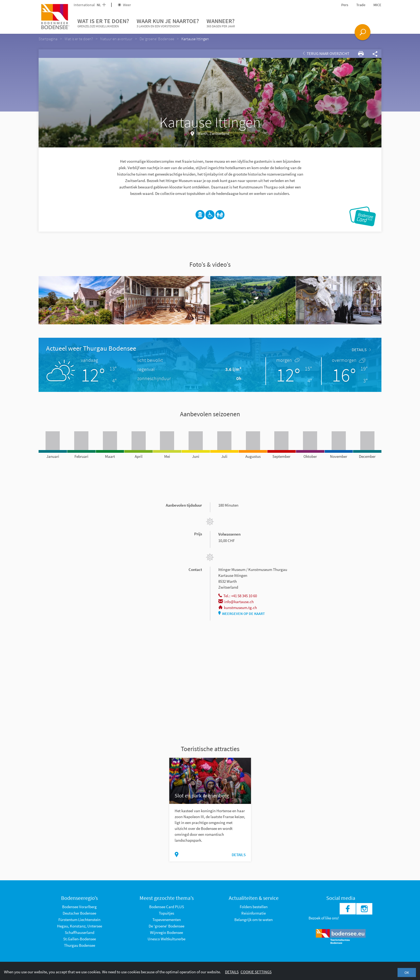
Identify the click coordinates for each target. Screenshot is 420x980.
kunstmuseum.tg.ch (238, 608)
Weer (124, 5)
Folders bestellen (254, 907)
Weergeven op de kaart (242, 614)
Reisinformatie (254, 913)
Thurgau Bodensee (80, 945)
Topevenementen (167, 920)
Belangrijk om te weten (254, 920)
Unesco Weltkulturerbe (166, 939)
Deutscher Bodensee (79, 913)
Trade (361, 5)
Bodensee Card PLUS (167, 907)
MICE (377, 5)
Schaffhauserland (80, 932)
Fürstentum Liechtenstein (79, 920)
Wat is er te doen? (103, 23)
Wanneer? (221, 23)
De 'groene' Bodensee (166, 926)
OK (407, 972)
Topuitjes (166, 913)
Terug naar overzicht (326, 53)
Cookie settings (256, 972)
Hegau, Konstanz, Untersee (80, 926)
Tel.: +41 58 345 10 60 (238, 596)
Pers (345, 5)
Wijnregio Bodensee (166, 932)
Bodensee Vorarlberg (79, 907)
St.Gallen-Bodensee (80, 939)
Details (361, 350)
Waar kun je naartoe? (168, 23)
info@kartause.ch (236, 602)
